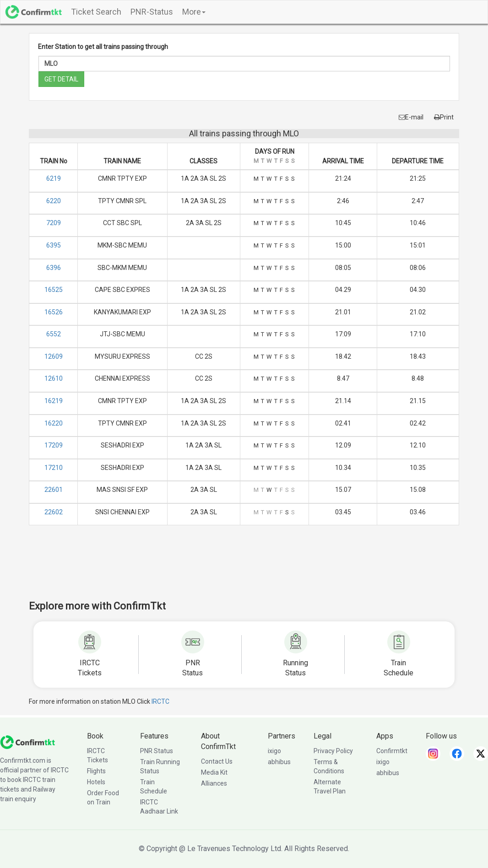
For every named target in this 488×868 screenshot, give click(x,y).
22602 (54, 512)
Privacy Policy (333, 751)
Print (444, 117)
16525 (54, 290)
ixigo (274, 751)
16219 (54, 401)
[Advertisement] (244, 569)
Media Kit (214, 772)
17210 (54, 468)
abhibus (279, 762)
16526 (54, 312)
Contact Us (217, 761)
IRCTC (160, 701)
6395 (54, 245)
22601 (54, 490)
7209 (54, 223)
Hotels (96, 782)
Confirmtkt (392, 751)
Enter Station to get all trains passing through (103, 47)
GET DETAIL (61, 79)
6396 (54, 268)
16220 (54, 423)
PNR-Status (152, 12)
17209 (54, 445)
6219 (54, 178)
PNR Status (157, 751)
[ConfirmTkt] (27, 742)
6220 (54, 201)
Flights (96, 771)
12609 (54, 356)
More (194, 12)
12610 (54, 378)
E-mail (411, 117)
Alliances (214, 783)
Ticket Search (96, 12)
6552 (54, 334)
